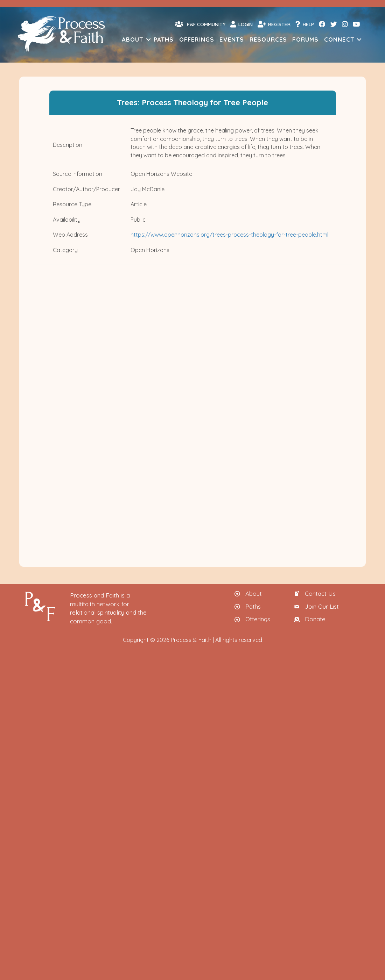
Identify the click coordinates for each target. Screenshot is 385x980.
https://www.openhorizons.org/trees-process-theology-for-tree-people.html (229, 235)
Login (241, 24)
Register (274, 24)
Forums (305, 39)
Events (232, 39)
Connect (339, 39)
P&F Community (200, 24)
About (133, 39)
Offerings (197, 39)
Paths (164, 39)
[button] (148, 39)
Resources (268, 39)
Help (305, 24)
